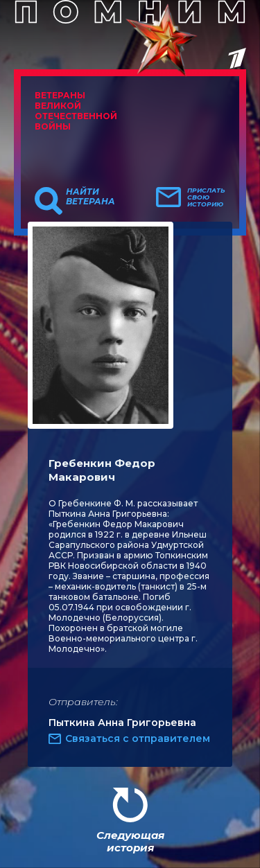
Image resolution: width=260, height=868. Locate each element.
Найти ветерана (90, 197)
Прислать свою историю (206, 197)
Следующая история (130, 841)
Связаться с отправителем (138, 738)
